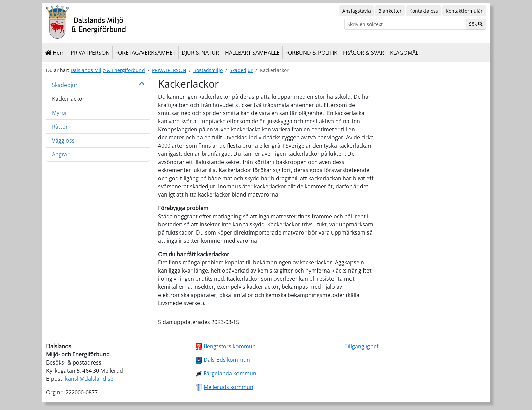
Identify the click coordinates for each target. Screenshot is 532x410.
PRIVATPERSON (90, 53)
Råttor (60, 127)
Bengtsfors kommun (230, 346)
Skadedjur (241, 70)
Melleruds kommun (229, 387)
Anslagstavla (357, 11)
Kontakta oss (424, 11)
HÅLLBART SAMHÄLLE (252, 53)
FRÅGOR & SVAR (364, 53)
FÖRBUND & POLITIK (311, 53)
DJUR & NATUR (200, 53)
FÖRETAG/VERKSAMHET (146, 53)
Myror (60, 113)
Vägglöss (63, 141)
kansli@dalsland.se (89, 379)
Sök (476, 24)
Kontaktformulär (464, 11)
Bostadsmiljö (208, 70)
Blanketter (390, 11)
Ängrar (61, 154)
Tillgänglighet (362, 346)
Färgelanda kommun (230, 373)
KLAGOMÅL (404, 53)
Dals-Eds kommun (227, 360)
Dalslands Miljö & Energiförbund (108, 70)
